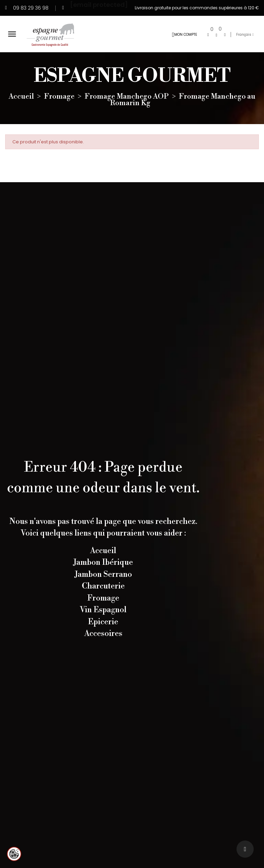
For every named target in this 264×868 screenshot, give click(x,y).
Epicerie (103, 622)
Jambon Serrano (103, 574)
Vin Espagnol (103, 610)
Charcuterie (103, 586)
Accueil (103, 551)
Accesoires (103, 634)
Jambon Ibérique (103, 562)
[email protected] (99, 4)
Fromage (103, 598)
